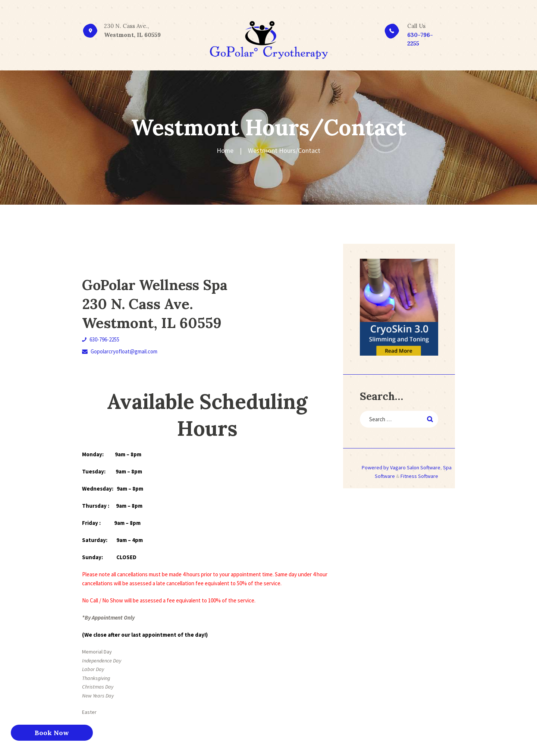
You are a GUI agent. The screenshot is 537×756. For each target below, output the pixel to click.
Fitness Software (419, 476)
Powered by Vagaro (384, 467)
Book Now (52, 733)
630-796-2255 (101, 339)
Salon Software (424, 467)
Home (225, 150)
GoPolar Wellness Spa (158, 285)
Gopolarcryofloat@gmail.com (120, 351)
